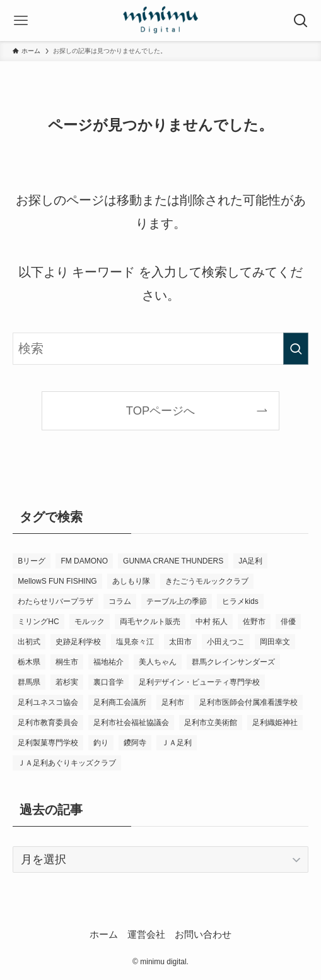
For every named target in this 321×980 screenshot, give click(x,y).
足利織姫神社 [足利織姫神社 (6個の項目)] (275, 723)
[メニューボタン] (20, 21)
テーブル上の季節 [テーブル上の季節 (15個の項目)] (177, 601)
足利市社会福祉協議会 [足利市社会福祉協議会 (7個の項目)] (131, 723)
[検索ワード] (160, 349)
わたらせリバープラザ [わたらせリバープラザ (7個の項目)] (55, 601)
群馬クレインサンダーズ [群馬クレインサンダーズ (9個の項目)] (233, 662)
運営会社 (146, 934)
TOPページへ (160, 410)
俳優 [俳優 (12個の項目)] (288, 622)
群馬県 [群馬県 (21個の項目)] (29, 682)
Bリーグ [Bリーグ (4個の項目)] (32, 561)
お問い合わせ (203, 934)
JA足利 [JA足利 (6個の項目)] (250, 561)
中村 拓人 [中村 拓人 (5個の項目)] (212, 622)
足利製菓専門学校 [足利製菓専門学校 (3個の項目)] (48, 743)
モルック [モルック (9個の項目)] (90, 622)
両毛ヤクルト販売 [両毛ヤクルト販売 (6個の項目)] (150, 622)
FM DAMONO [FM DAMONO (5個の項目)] (84, 561)
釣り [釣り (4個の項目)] (101, 743)
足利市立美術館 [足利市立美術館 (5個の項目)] (211, 723)
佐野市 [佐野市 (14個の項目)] (254, 622)
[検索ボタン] (301, 21)
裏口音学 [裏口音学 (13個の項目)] (108, 682)
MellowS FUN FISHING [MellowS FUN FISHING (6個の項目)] (57, 581)
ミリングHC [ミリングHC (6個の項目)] (38, 622)
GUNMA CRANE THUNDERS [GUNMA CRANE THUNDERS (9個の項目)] (173, 561)
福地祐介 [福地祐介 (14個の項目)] (108, 662)
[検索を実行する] (296, 349)
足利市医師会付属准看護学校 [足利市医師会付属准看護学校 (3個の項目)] (248, 702)
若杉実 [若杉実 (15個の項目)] (67, 682)
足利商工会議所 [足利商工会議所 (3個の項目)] (120, 702)
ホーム (104, 934)
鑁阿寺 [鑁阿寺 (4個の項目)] (135, 743)
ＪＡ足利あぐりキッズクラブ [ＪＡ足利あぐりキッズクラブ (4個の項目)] (67, 763)
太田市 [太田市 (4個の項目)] (180, 642)
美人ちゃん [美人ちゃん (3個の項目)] (158, 662)
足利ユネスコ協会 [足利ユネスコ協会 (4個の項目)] (48, 702)
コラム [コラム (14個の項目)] (120, 601)
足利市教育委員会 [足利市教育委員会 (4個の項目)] (48, 723)
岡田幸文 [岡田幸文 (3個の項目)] (275, 642)
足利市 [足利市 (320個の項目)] (173, 702)
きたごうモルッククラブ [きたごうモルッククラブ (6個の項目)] (207, 581)
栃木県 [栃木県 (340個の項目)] (29, 662)
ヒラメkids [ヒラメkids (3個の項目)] (240, 601)
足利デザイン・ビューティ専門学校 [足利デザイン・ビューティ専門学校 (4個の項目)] (199, 682)
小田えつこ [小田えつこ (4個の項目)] (226, 642)
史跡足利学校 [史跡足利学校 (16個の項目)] (78, 642)
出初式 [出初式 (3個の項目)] (29, 642)
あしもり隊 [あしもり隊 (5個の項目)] (131, 581)
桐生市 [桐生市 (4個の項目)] (67, 662)
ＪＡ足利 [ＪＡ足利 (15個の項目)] (177, 743)
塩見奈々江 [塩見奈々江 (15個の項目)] (135, 642)
